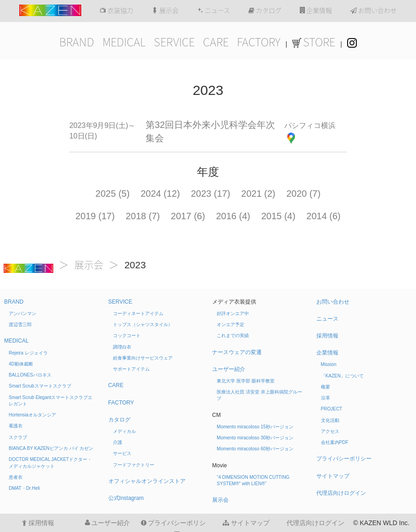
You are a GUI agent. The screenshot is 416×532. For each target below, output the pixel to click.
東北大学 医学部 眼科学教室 (246, 381)
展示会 (165, 11)
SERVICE (174, 42)
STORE (314, 42)
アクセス (330, 431)
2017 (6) (188, 216)
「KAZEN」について (342, 376)
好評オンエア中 (233, 313)
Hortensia (32, 415)
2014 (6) (323, 216)
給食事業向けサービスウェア (143, 358)
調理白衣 (122, 347)
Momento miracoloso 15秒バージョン (255, 427)
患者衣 (16, 477)
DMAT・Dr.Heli (24, 488)
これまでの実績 (233, 335)
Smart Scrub (40, 386)
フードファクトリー (134, 465)
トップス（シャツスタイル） (143, 324)
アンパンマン (22, 313)
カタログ (265, 11)
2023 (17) (211, 194)
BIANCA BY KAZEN (51, 448)
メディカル (124, 431)
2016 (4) (233, 216)
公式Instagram (126, 498)
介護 (118, 442)
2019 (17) (95, 216)
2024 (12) (160, 194)
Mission (329, 364)
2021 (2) (258, 194)
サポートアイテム (131, 369)
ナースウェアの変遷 (237, 352)
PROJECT (332, 409)
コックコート (127, 335)
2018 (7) (143, 216)
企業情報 (316, 11)
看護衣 (16, 426)
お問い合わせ (374, 11)
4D (21, 364)
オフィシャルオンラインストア (147, 481)
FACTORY (259, 42)
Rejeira (28, 353)
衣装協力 (116, 11)
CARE (216, 42)
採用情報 (327, 336)
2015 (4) (278, 216)
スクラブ (18, 437)
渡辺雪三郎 (20, 324)
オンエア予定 (230, 324)
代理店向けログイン (341, 493)
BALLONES (30, 375)
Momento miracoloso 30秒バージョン (255, 438)
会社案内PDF (335, 442)
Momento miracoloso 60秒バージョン (255, 449)
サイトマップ (333, 476)
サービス (122, 453)
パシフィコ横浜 (310, 125)
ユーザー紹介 (229, 369)
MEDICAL (124, 42)
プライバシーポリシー (344, 459)
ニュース (214, 11)
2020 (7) (304, 194)
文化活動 (330, 420)
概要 (326, 387)
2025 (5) (113, 194)
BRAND (77, 42)
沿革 (326, 398)
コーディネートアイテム (138, 313)
